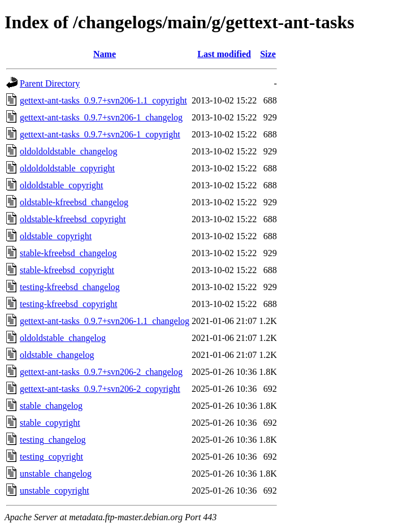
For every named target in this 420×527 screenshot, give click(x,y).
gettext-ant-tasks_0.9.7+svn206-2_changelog (101, 372)
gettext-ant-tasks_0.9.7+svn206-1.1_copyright (103, 100)
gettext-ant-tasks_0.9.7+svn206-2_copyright (100, 389)
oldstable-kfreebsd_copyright (73, 219)
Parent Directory (50, 83)
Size (268, 54)
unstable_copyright (55, 491)
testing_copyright (51, 457)
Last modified (224, 54)
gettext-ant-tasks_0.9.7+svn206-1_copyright (100, 134)
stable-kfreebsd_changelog (68, 253)
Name (105, 54)
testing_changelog (53, 440)
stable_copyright (50, 423)
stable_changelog (51, 406)
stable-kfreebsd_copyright (67, 270)
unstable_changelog (56, 474)
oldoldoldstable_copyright (67, 168)
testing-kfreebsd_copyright (68, 304)
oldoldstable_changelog (63, 338)
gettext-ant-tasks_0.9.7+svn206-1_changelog (101, 117)
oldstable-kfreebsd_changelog (74, 202)
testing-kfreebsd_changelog (70, 287)
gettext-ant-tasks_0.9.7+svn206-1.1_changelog (105, 321)
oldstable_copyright (56, 236)
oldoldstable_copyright (62, 185)
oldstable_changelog (57, 355)
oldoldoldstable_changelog (68, 151)
